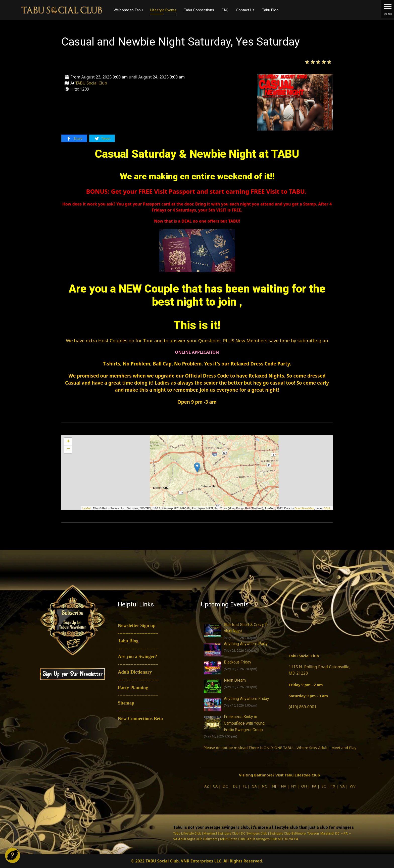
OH (304, 786)
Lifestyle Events (163, 10)
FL (245, 786)
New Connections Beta (140, 718)
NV (283, 786)
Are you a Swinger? (138, 656)
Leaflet (87, 508)
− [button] (68, 449)
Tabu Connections (199, 10)
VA (342, 786)
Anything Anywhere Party (246, 644)
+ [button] (68, 442)
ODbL (327, 508)
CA (215, 786)
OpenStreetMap (304, 508)
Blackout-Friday (238, 662)
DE (235, 786)
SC (324, 786)
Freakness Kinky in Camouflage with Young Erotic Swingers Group (244, 723)
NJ (274, 786)
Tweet (102, 138)
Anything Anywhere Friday (247, 699)
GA (254, 786)
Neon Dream (235, 680)
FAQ (225, 10)
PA (314, 786)
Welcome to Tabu (128, 10)
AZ (207, 786)
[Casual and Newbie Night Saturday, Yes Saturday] (295, 102)
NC (264, 786)
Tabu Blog (270, 10)
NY (294, 786)
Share (74, 138)
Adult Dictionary (135, 672)
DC (225, 786)
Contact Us (245, 10)
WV (353, 786)
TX (333, 786)
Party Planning (133, 688)
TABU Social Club (91, 83)
